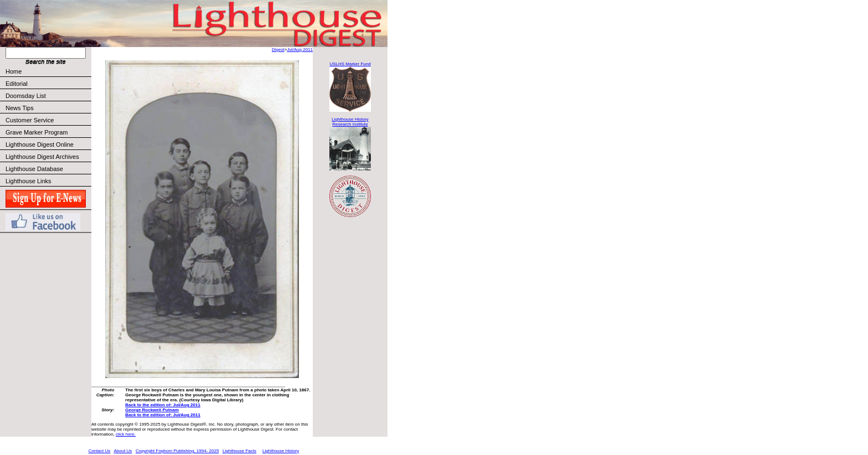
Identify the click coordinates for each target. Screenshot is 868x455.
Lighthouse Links (29, 181)
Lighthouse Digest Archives (42, 157)
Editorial (48, 84)
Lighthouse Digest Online (40, 144)
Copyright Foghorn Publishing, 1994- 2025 (177, 451)
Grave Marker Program (37, 132)
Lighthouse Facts (239, 451)
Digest (278, 50)
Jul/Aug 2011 (300, 50)
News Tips (20, 108)
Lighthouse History (281, 451)
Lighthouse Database (34, 169)
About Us (123, 451)
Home (14, 71)
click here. (126, 434)
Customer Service (48, 120)
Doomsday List (26, 96)
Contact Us (100, 451)
